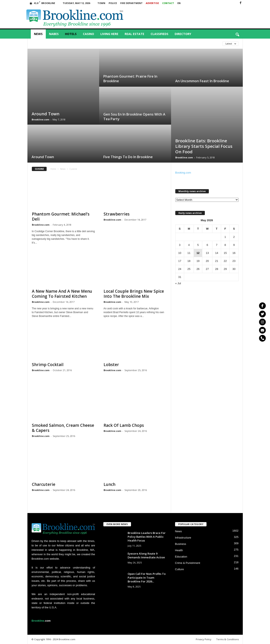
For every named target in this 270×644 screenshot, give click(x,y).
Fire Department (131, 3)
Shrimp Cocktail (48, 365)
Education (181, 557)
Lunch (109, 484)
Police (113, 3)
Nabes (54, 34)
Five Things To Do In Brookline (128, 157)
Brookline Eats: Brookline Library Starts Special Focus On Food (204, 146)
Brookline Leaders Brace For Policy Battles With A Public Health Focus (147, 537)
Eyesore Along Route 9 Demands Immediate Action (146, 555)
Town (101, 3)
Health (179, 550)
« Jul (178, 283)
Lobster (111, 365)
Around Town (46, 114)
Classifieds (159, 34)
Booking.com (183, 173)
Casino (88, 34)
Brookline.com (40, 119)
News (38, 34)
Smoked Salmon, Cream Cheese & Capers (63, 428)
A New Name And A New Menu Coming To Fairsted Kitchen (62, 294)
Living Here (109, 34)
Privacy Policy (204, 639)
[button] (237, 35)
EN (179, 3)
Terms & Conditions (227, 639)
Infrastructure (183, 538)
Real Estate (134, 34)
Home (53, 169)
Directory (183, 34)
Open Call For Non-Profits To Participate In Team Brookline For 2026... (147, 578)
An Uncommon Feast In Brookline (202, 81)
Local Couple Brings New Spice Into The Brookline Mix (134, 294)
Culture (180, 569)
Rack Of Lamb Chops (124, 425)
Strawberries (117, 214)
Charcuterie (44, 484)
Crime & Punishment (188, 563)
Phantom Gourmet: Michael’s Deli (61, 217)
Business (181, 544)
